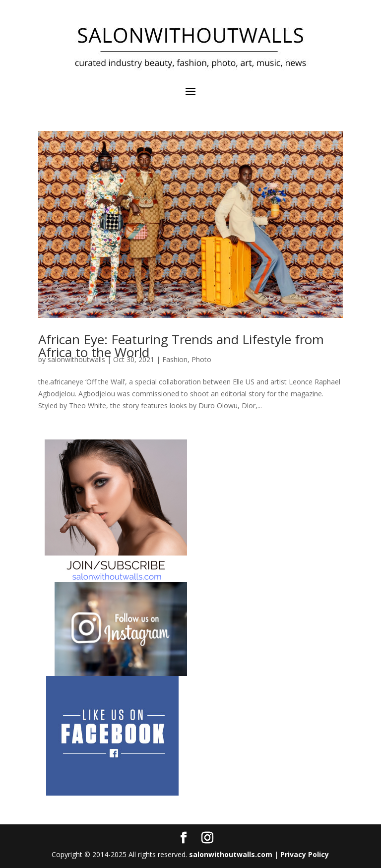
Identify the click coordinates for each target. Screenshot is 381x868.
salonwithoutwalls (76, 359)
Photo (201, 359)
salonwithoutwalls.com (231, 854)
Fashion (175, 359)
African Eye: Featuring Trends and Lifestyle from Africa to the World (181, 346)
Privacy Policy (305, 854)
